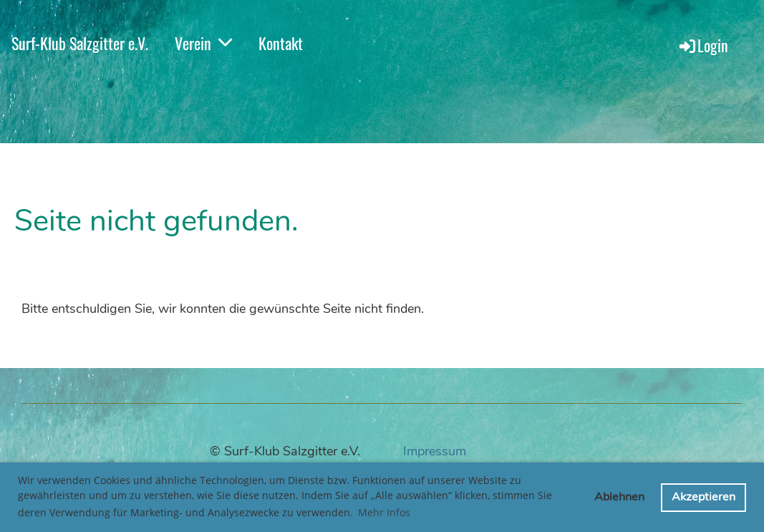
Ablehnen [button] (619, 497)
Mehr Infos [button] (384, 512)
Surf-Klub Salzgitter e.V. (80, 43)
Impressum (435, 451)
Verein (203, 43)
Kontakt (281, 43)
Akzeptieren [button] (703, 497)
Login (703, 45)
